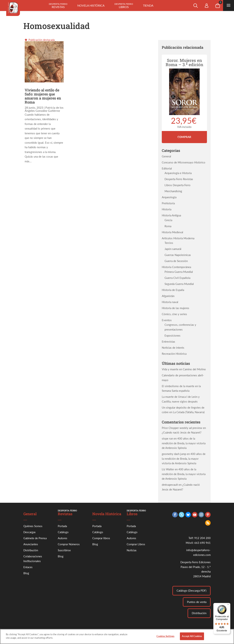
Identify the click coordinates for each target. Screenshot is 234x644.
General (166, 156)
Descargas (30, 532)
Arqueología (169, 197)
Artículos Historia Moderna (178, 238)
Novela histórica (91, 5)
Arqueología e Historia (178, 173)
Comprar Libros (136, 544)
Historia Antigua (171, 215)
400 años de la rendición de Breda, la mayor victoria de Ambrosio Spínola (184, 443)
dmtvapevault (170, 485)
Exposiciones (172, 335)
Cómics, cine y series (174, 314)
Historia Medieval (172, 232)
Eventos (167, 320)
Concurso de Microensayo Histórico (184, 162)
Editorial (167, 168)
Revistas (58, 6)
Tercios (169, 243)
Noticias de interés (173, 348)
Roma (168, 226)
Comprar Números (69, 544)
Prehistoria (168, 203)
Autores (63, 538)
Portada (62, 526)
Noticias (132, 550)
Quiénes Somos (33, 526)
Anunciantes (31, 544)
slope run (167, 438)
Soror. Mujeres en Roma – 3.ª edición (184, 62)
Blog (26, 573)
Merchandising (173, 191)
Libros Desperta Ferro (178, 185)
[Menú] (228, 605)
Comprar (184, 137)
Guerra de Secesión (176, 261)
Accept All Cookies (192, 638)
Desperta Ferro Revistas (179, 179)
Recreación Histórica (174, 354)
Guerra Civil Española (177, 278)
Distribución (31, 550)
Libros (124, 6)
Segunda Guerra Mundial (179, 284)
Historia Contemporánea (176, 267)
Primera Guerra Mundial (179, 272)
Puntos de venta (197, 602)
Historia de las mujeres (175, 308)
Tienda (148, 5)
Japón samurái (173, 249)
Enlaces (28, 567)
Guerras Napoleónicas (178, 255)
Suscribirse (64, 550)
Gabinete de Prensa (35, 538)
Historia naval (170, 302)
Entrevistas (168, 342)
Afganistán (168, 296)
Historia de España (173, 290)
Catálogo (63, 532)
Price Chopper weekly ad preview (182, 428)
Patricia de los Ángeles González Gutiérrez (44, 109)
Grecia (168, 220)
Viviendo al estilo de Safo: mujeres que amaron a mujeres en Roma (43, 96)
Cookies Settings (165, 638)
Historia (167, 209)
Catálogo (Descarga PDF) (191, 591)
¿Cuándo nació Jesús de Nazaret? (182, 432)
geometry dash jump (174, 454)
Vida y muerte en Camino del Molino (184, 369)
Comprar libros (101, 538)
